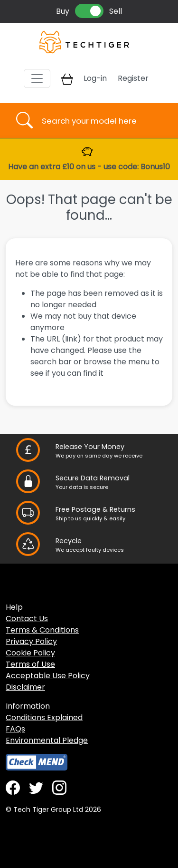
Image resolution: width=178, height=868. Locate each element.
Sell (116, 11)
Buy (63, 11)
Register (133, 78)
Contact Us (27, 619)
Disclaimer (25, 687)
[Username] (97, 120)
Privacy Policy (31, 641)
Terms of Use (30, 664)
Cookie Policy (30, 653)
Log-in (95, 78)
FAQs (15, 729)
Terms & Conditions (42, 630)
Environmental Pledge (47, 740)
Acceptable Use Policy (48, 676)
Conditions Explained (44, 717)
